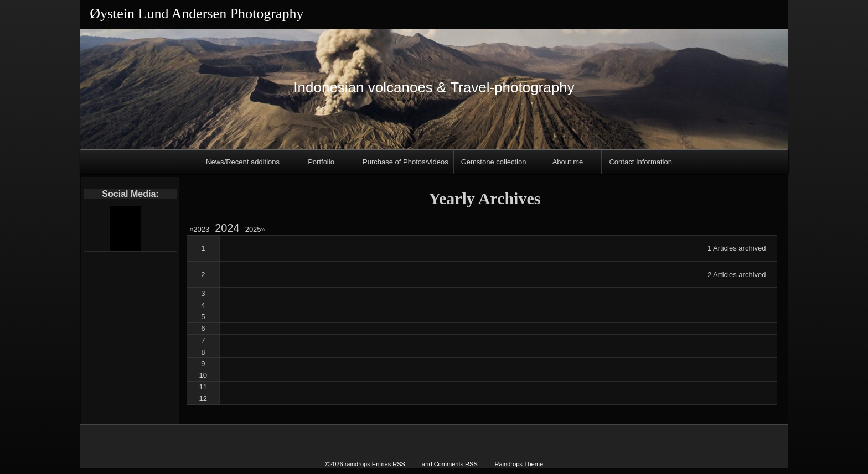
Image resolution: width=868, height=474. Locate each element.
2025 (255, 229)
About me (568, 162)
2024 (227, 228)
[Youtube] (125, 228)
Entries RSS (389, 464)
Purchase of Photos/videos (405, 162)
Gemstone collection (494, 162)
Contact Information (640, 162)
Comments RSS (456, 464)
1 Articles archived (737, 248)
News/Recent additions (243, 162)
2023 (201, 229)
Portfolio (321, 162)
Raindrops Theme (519, 464)
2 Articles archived (737, 275)
